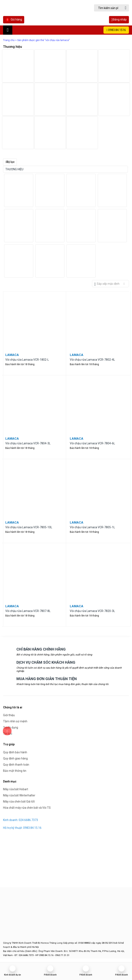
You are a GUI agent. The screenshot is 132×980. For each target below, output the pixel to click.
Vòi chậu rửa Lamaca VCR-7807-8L (28, 611)
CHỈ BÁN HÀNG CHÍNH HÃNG (41, 649)
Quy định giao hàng (15, 758)
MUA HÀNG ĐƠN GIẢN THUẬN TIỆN (47, 679)
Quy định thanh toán (16, 765)
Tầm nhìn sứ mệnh (15, 721)
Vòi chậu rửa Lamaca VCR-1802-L (27, 360)
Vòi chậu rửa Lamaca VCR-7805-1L (92, 527)
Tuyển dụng (11, 727)
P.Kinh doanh (50, 975)
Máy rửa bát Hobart (16, 789)
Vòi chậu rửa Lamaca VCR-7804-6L (92, 443)
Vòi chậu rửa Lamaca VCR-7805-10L (29, 527)
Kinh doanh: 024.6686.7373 (21, 820)
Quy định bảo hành (15, 752)
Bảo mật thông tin (15, 771)
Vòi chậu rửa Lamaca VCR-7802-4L (92, 360)
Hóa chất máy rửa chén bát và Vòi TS (27, 808)
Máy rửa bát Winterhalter (19, 795)
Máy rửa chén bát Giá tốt (19, 802)
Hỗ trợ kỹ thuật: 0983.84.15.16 (22, 828)
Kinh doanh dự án (13, 975)
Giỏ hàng (14, 20)
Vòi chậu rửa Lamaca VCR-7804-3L (28, 443)
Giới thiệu (9, 715)
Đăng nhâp (119, 20)
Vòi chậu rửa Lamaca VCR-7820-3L (92, 611)
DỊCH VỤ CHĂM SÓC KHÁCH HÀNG (46, 662)
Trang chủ (9, 40)
